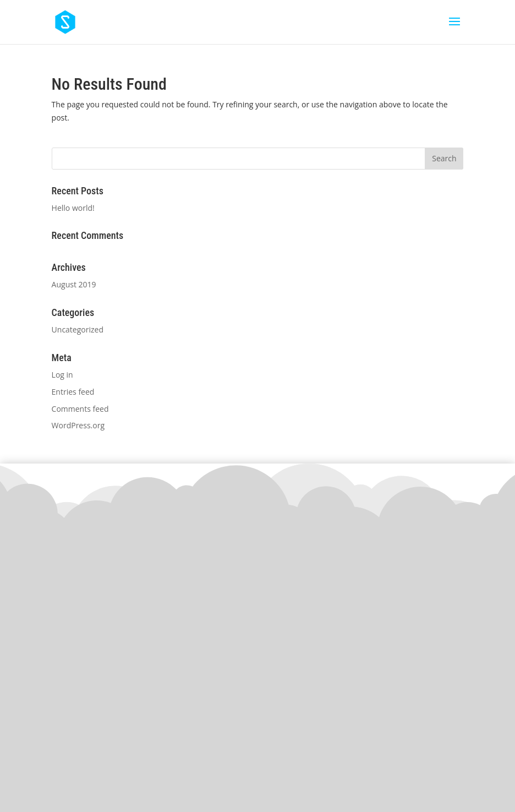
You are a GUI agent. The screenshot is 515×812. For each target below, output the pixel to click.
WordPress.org (78, 425)
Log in (62, 375)
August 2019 (74, 284)
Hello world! (73, 208)
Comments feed (80, 409)
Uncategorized (78, 329)
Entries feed (73, 392)
